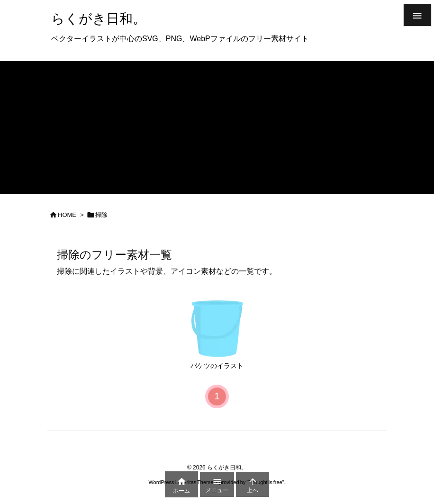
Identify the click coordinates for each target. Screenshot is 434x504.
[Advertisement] (217, 127)
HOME (67, 215)
